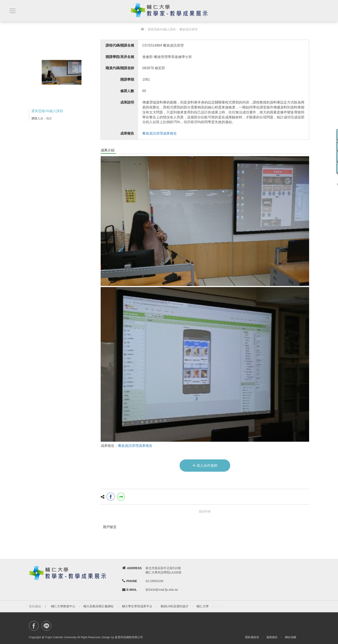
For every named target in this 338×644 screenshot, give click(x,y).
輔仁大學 (203, 606)
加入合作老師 (205, 465)
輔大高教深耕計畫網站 (99, 606)
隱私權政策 (252, 637)
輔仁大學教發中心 (63, 606)
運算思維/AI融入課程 (162, 29)
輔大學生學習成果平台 (137, 606)
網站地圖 (291, 637)
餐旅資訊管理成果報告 (160, 133)
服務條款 (272, 637)
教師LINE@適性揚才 (174, 606)
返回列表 (205, 511)
